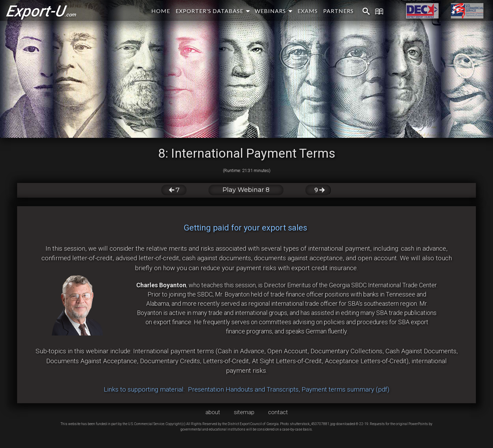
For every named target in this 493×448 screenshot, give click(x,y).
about (213, 412)
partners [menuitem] (338, 11)
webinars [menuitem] (270, 11)
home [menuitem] (161, 11)
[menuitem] (362, 11)
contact (278, 412)
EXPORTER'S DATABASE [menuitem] (210, 11)
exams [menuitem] (308, 11)
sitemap (244, 412)
